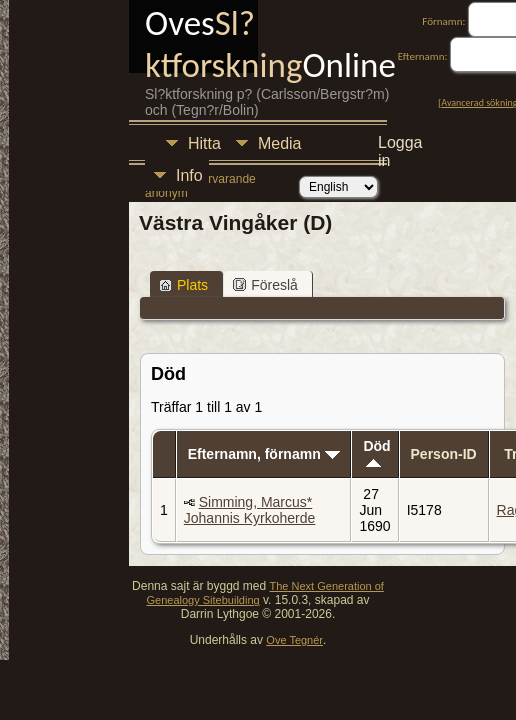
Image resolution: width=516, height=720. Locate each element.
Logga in (400, 145)
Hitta (204, 143)
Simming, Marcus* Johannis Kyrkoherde (250, 510)
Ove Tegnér (294, 640)
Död (376, 452)
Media (280, 143)
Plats (183, 285)
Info (189, 175)
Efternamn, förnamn (264, 454)
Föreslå (265, 285)
